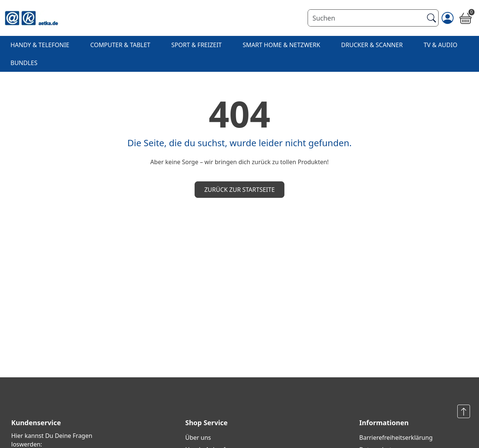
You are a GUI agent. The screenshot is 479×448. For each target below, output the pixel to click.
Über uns (198, 438)
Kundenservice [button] (36, 423)
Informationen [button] (384, 423)
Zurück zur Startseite (239, 190)
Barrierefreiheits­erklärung (396, 438)
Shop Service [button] (206, 423)
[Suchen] (366, 18)
